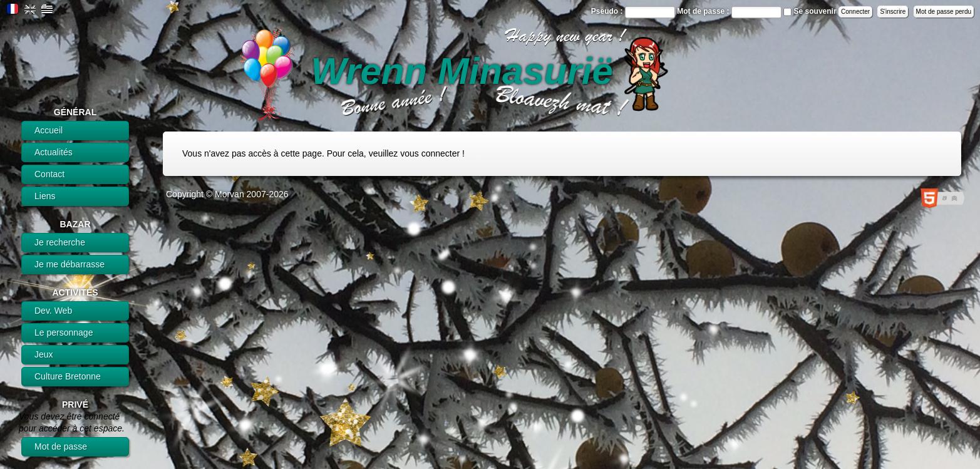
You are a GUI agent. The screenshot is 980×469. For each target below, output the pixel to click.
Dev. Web (53, 311)
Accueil (49, 130)
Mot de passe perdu (944, 12)
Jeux (44, 354)
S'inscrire (893, 12)
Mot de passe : (704, 11)
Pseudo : (608, 11)
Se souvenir (815, 11)
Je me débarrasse (70, 264)
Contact (49, 174)
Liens (45, 196)
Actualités (54, 152)
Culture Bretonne (68, 376)
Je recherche (60, 242)
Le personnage (64, 332)
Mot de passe (61, 446)
